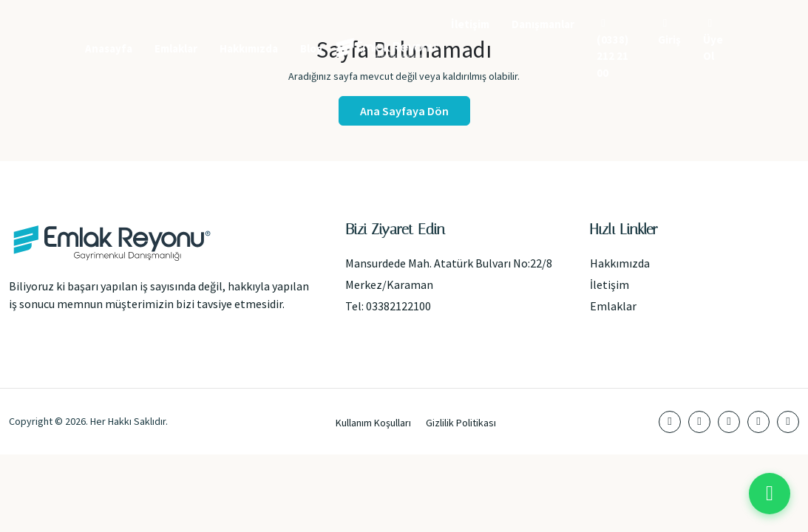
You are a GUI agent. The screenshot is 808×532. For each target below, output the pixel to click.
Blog (312, 48)
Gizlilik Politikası (461, 423)
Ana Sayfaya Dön (404, 111)
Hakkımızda (249, 48)
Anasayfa (109, 48)
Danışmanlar (543, 24)
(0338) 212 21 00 (612, 49)
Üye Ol (713, 40)
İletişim (470, 24)
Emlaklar (176, 48)
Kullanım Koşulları (373, 423)
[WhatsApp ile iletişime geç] (770, 494)
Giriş (669, 32)
